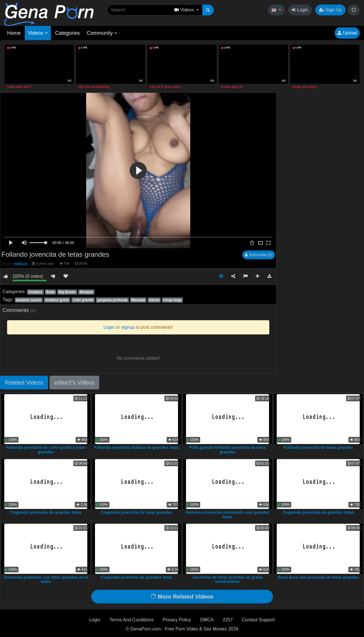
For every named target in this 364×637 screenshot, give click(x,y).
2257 (228, 620)
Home (14, 33)
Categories (68, 33)
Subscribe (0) (259, 255)
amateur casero (29, 300)
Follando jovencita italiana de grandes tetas (136, 447)
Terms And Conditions (132, 620)
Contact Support (258, 620)
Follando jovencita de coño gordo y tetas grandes (46, 450)
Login (300, 10)
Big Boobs (67, 292)
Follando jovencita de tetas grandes (318, 447)
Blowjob (86, 292)
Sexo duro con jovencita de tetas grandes (318, 577)
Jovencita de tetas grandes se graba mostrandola (227, 580)
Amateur (35, 292)
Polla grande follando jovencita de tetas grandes (227, 450)
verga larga (172, 300)
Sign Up (330, 10)
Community (102, 33)
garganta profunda (112, 300)
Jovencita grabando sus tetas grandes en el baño (46, 580)
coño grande (83, 300)
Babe (50, 292)
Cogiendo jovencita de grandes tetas (46, 512)
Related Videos (24, 383)
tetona (154, 300)
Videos (38, 33)
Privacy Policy (177, 620)
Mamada (138, 300)
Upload (347, 33)
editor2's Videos (74, 383)
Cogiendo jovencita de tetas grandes (137, 512)
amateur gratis (57, 300)
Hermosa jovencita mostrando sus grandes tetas (227, 515)
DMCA (207, 620)
